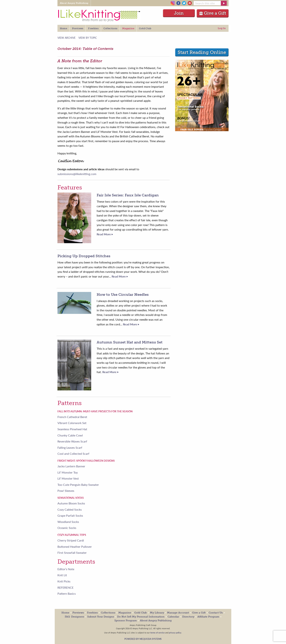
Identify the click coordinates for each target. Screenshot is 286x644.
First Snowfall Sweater (72, 553)
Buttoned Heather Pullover (75, 547)
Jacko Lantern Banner (71, 466)
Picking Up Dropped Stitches (84, 256)
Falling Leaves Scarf (70, 448)
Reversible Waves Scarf (72, 441)
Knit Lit (62, 575)
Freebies (92, 613)
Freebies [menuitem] (93, 28)
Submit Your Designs (101, 617)
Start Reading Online (202, 52)
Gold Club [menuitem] (145, 28)
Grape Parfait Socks (70, 515)
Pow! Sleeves (66, 491)
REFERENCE (65, 587)
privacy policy (175, 632)
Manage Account (178, 613)
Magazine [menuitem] (128, 28)
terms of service (158, 632)
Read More (105, 234)
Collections (108, 613)
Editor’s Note (66, 569)
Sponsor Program (126, 621)
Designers (78, 617)
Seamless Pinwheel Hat (72, 429)
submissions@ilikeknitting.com (77, 174)
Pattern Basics (67, 593)
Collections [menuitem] (110, 28)
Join (179, 13)
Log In (222, 28)
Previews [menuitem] (78, 28)
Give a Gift (213, 13)
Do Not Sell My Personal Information (141, 617)
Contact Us (216, 613)
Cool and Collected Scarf (73, 454)
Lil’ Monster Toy (68, 472)
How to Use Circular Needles (123, 295)
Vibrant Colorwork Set (72, 423)
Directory (188, 617)
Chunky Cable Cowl (70, 435)
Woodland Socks (68, 522)
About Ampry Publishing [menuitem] (74, 3)
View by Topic (88, 38)
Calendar (173, 617)
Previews (78, 613)
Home (65, 613)
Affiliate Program (208, 617)
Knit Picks (64, 581)
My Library (157, 613)
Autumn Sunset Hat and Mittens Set (130, 342)
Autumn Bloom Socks (71, 503)
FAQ (67, 617)
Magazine (125, 613)
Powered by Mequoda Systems (143, 639)
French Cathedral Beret (72, 417)
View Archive (66, 38)
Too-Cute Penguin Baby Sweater (78, 485)
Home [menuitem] (63, 28)
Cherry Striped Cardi (71, 540)
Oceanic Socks (67, 528)
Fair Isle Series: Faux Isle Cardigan (128, 195)
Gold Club (141, 613)
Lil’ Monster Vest (68, 478)
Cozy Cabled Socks (70, 509)
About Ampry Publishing (156, 621)
